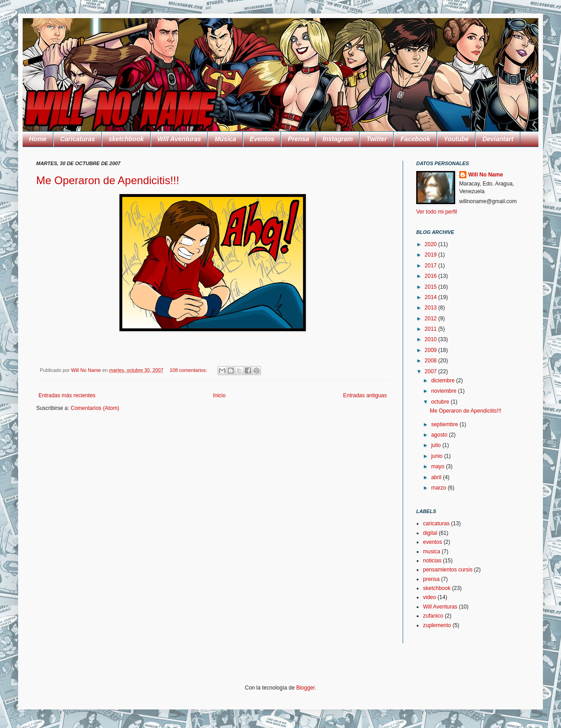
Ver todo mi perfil (437, 212)
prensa (431, 579)
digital (430, 533)
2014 (432, 297)
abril (437, 477)
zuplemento (437, 625)
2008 (432, 361)
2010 (432, 339)
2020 (432, 244)
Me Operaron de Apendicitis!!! (108, 180)
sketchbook (126, 139)
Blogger (306, 688)
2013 (432, 308)
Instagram (338, 139)
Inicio (219, 395)
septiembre (445, 424)
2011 (432, 329)
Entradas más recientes (67, 395)
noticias (432, 561)
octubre (441, 402)
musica (432, 552)
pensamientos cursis (448, 570)
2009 (432, 350)
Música (225, 139)
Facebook (415, 139)
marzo (440, 488)
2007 (432, 371)
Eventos (262, 139)
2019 (432, 255)
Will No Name (486, 175)
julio (437, 445)
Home (38, 139)
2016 (432, 276)
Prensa (298, 139)
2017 (432, 266)
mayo (439, 466)
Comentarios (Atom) (95, 408)
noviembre (445, 391)
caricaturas (436, 523)
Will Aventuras (179, 139)
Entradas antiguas (365, 395)
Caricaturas (78, 139)
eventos (433, 542)
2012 (432, 319)
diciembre (444, 381)
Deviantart (498, 139)
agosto (440, 435)
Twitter (377, 139)
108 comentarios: (189, 370)
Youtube (456, 139)
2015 (432, 287)
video (430, 597)
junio (438, 456)
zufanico (433, 616)
